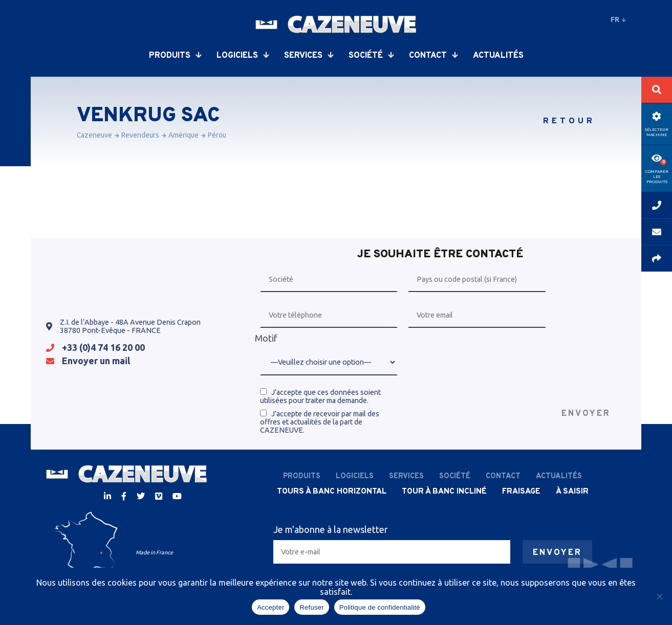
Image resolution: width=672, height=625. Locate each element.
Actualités (498, 56)
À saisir (572, 492)
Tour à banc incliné (444, 492)
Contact (433, 56)
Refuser (311, 607)
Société (371, 56)
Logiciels (243, 56)
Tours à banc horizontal (332, 492)
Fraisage (521, 492)
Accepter (270, 607)
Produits (175, 56)
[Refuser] (659, 596)
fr (618, 19)
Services (309, 56)
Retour (569, 121)
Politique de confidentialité (380, 607)
